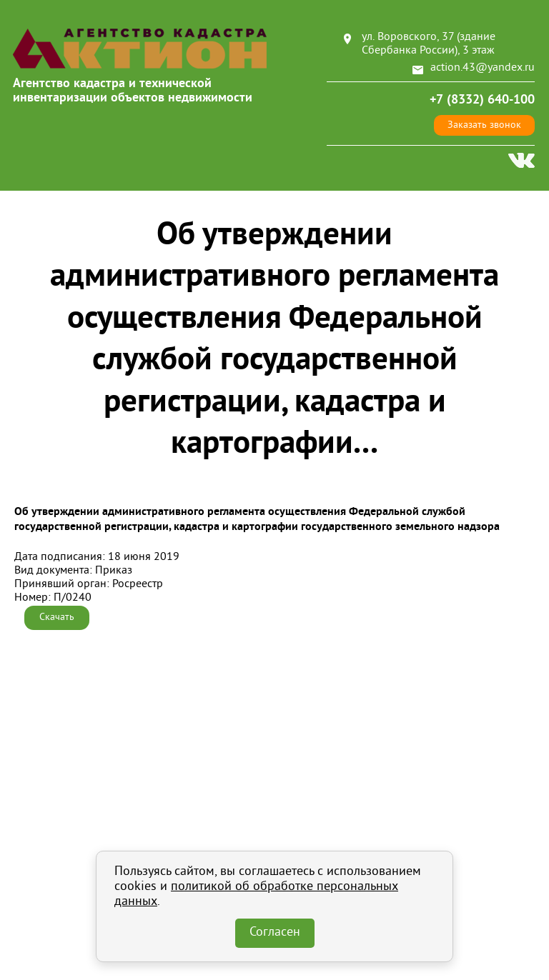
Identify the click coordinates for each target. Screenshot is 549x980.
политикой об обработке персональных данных (256, 895)
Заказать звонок (484, 125)
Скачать (57, 617)
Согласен (275, 933)
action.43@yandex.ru (483, 68)
